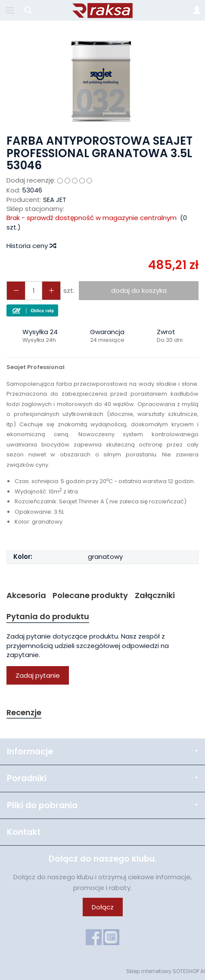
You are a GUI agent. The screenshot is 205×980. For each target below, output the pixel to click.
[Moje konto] (197, 10)
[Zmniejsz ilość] (51, 290)
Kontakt (24, 832)
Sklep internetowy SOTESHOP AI (166, 971)
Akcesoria (26, 595)
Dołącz (103, 907)
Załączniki (155, 595)
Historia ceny (31, 246)
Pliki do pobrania (102, 805)
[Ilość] (34, 290)
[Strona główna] (102, 10)
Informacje (102, 752)
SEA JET (55, 200)
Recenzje (24, 712)
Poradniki (102, 778)
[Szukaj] (28, 10)
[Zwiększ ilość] (16, 290)
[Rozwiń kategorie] (10, 10)
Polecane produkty (90, 595)
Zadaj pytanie (38, 675)
